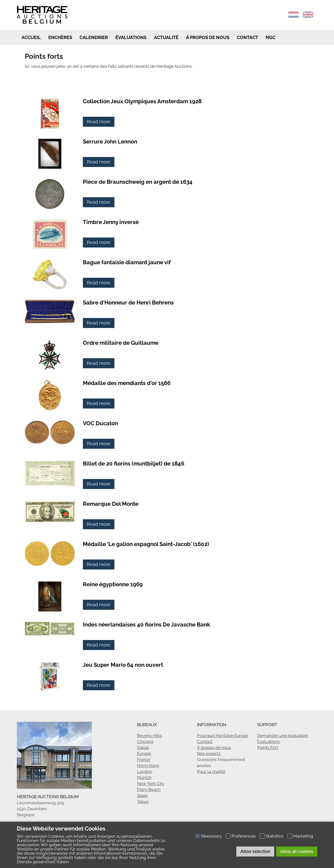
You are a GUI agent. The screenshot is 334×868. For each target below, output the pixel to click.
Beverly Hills (149, 735)
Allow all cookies (297, 851)
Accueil (31, 37)
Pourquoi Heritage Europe (223, 735)
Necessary (211, 836)
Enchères (60, 37)
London (145, 771)
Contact (247, 37)
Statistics (274, 836)
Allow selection (255, 851)
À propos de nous (214, 747)
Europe (144, 753)
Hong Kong (148, 765)
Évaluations (131, 37)
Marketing (303, 836)
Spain (142, 795)
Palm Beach (149, 789)
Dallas (143, 747)
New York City (151, 783)
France (144, 759)
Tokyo (143, 801)
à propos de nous (208, 37)
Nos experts (209, 753)
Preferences (244, 836)
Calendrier (94, 37)
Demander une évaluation (283, 735)
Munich (144, 777)
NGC (271, 37)
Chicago (145, 741)
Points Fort (268, 747)
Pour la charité (211, 771)
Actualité (166, 37)
